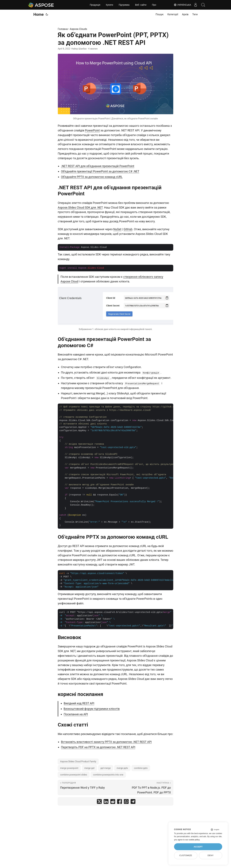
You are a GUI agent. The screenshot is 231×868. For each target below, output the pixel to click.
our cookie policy (192, 840)
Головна (63, 29)
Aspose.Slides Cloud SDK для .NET (80, 207)
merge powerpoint (69, 768)
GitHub (128, 229)
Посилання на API (76, 714)
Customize (186, 855)
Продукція (95, 5)
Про (154, 5)
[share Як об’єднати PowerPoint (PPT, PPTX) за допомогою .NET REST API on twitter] (99, 802)
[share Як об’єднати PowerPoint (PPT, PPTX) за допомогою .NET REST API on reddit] (113, 802)
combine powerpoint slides (74, 775)
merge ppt (89, 768)
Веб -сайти (141, 5)
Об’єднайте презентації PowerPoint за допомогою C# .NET (100, 171)
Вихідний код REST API (79, 703)
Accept (198, 847)
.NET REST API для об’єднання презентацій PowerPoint (98, 166)
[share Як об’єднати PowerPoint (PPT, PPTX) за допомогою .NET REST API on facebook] (120, 802)
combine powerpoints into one (108, 775)
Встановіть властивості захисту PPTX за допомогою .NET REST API (106, 742)
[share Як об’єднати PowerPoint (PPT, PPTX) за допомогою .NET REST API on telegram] (133, 802)
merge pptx (122, 768)
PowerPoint (92, 130)
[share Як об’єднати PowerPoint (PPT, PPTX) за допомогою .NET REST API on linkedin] (106, 802)
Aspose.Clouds (78, 29)
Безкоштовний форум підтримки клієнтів (92, 709)
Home (38, 14)
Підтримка (124, 5)
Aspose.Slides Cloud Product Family (78, 761)
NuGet (117, 229)
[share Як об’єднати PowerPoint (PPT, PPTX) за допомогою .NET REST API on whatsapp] (126, 802)
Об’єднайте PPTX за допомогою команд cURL (92, 177)
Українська (182, 5)
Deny (211, 855)
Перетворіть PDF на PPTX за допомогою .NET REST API (98, 747)
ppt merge (106, 768)
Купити (109, 5)
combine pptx (141, 768)
